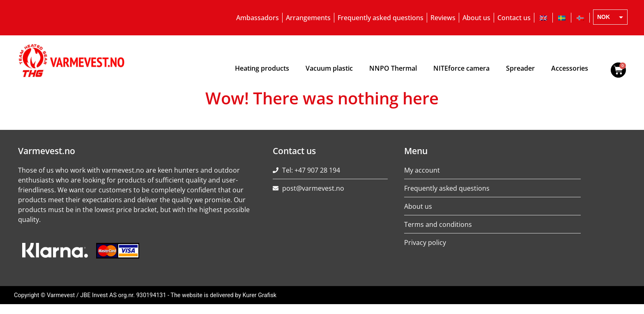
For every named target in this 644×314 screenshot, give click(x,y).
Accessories (570, 68)
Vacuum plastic (329, 68)
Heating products (262, 68)
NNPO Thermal (393, 68)
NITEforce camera (461, 68)
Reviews (443, 18)
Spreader (520, 68)
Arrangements (308, 18)
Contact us (514, 18)
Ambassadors (258, 18)
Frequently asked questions (381, 18)
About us (476, 18)
